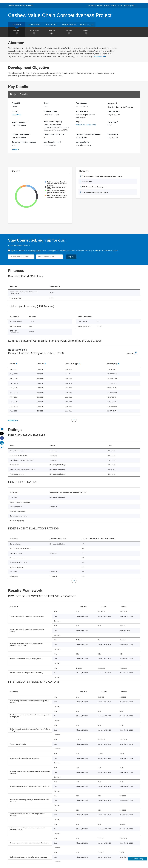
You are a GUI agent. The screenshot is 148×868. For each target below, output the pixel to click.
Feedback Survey (138, 859)
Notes (14, 150)
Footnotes (12, 420)
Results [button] (86, 32)
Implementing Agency (53, 122)
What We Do (13, 5)
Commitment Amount (21, 134)
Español (106, 5)
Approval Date (82, 111)
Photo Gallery (87, 25)
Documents (51, 25)
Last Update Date (83, 142)
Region (79, 122)
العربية (120, 5)
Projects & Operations (26, 5)
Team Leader (81, 103)
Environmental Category (54, 134)
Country (15, 111)
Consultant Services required (24, 142)
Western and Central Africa (86, 125)
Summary (17, 25)
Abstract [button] (17, 32)
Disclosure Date (50, 111)
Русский (127, 5)
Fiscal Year (113, 122)
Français (113, 5)
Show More (100, 57)
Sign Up (71, 257)
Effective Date (114, 111)
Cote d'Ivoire (17, 115)
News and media (69, 25)
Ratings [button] (69, 32)
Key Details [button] (34, 32)
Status (47, 103)
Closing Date (113, 134)
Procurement (34, 25)
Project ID (16, 103)
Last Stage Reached (52, 142)
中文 (133, 5)
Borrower (112, 103)
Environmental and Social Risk (88, 134)
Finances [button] (51, 32)
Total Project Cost (20, 122)
